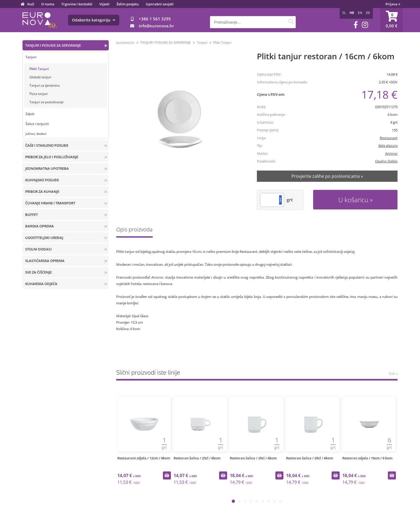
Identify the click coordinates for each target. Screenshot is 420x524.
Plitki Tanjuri (39, 69)
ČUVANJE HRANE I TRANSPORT (50, 203)
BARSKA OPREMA (40, 226)
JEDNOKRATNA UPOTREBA (47, 168)
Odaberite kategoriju (94, 20)
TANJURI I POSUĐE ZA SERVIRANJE (53, 45)
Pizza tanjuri (39, 94)
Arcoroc (391, 153)
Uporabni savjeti (160, 4)
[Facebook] (356, 25)
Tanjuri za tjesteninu (45, 85)
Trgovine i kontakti (77, 4)
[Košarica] (392, 20)
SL (344, 13)
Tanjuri (31, 57)
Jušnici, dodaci (36, 134)
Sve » (393, 373)
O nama (48, 4)
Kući (31, 4)
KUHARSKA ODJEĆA (41, 284)
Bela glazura (388, 146)
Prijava (393, 4)
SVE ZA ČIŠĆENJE (38, 272)
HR (352, 13)
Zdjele (30, 114)
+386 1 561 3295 (155, 19)
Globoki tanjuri (40, 77)
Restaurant (389, 138)
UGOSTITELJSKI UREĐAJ (44, 238)
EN (360, 13)
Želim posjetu (128, 4)
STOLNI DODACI (38, 249)
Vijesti (104, 4)
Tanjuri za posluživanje (46, 102)
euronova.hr (125, 43)
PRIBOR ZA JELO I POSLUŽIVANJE (52, 157)
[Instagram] (365, 25)
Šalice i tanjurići (37, 124)
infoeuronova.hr (156, 26)
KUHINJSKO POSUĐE (42, 180)
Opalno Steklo (386, 161)
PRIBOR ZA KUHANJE (42, 191)
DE (368, 13)
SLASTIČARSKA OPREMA (45, 261)
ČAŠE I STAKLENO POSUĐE (47, 145)
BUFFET (31, 215)
